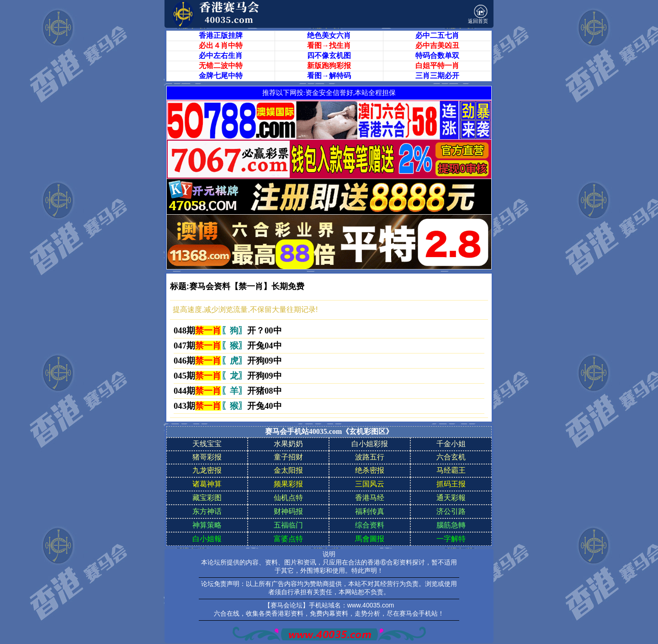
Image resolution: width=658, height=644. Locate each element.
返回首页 (478, 14)
